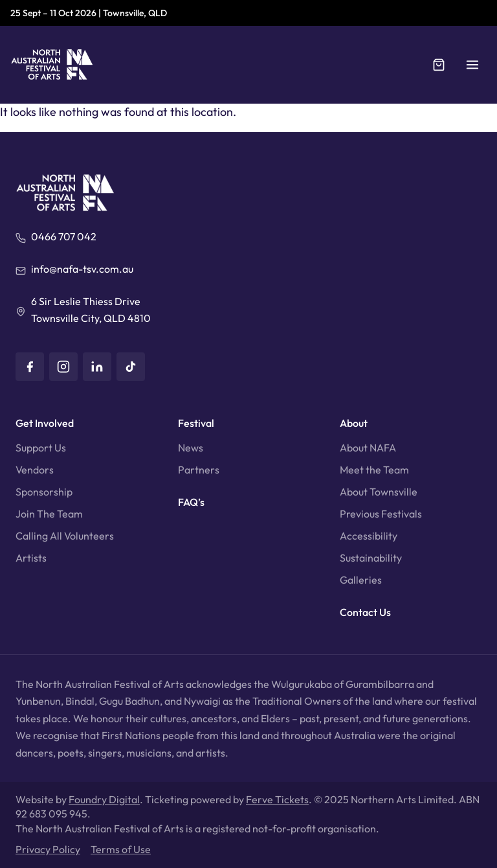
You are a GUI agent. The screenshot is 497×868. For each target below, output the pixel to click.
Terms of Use (121, 849)
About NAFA (368, 448)
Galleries (361, 580)
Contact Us (365, 612)
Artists (31, 558)
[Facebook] (30, 367)
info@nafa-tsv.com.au (82, 269)
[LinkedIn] (97, 367)
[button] (472, 65)
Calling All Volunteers (65, 536)
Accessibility (369, 536)
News (191, 448)
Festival (196, 423)
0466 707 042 (64, 236)
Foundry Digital (104, 799)
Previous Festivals (381, 514)
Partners (199, 470)
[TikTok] (131, 367)
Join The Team (49, 514)
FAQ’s (191, 502)
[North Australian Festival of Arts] (52, 65)
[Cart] (439, 65)
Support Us (41, 448)
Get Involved (45, 423)
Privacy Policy (48, 849)
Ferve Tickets (277, 799)
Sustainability (371, 558)
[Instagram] (63, 367)
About (354, 423)
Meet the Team (374, 470)
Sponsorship (44, 492)
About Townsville (379, 492)
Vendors (35, 470)
